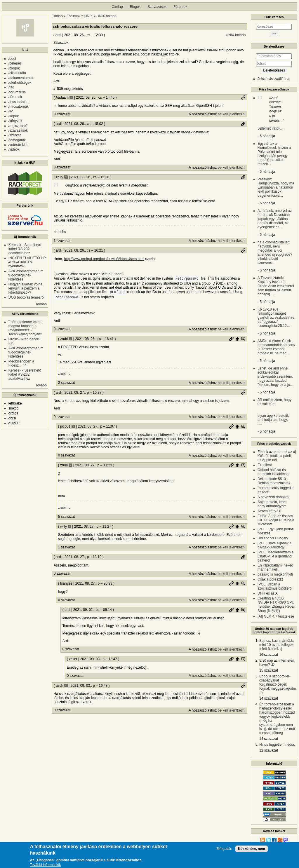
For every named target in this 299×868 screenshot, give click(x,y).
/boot (12, 59)
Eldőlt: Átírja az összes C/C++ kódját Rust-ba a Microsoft (276, 520)
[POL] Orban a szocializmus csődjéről (275, 586)
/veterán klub (19, 145)
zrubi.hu (60, 232)
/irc (11, 111)
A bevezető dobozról (273, 497)
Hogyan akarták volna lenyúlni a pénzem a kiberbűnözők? (25, 288)
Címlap (117, 7)
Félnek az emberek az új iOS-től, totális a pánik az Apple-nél (277, 456)
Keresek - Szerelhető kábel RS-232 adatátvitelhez (25, 249)
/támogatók (17, 140)
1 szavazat (62, 241)
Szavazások (157, 7)
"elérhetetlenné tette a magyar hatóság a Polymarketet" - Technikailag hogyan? (26, 328)
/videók (14, 149)
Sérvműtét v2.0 (269, 511)
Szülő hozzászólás (237, 339)
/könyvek (15, 121)
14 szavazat (269, 698)
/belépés (15, 63)
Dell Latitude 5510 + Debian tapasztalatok (274, 481)
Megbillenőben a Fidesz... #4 (21, 363)
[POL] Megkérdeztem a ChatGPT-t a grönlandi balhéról (275, 556)
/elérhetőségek (20, 83)
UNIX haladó (107, 16)
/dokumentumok (21, 78)
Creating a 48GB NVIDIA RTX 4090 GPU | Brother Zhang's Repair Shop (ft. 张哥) (277, 605)
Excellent (265, 465)
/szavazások (18, 130)
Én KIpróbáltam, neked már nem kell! (275, 567)
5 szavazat (66, 517)
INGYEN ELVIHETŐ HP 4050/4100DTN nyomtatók (27, 262)
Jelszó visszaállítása (273, 79)
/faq (11, 87)
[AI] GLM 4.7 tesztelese (276, 616)
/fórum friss (17, 92)
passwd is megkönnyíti (275, 574)
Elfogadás (224, 849)
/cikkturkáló (17, 73)
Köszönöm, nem (252, 849)
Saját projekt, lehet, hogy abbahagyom (273, 504)
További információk (45, 866)
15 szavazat (269, 670)
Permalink (243, 97)
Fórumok (180, 7)
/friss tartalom (19, 102)
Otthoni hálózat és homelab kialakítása (273, 472)
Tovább (41, 304)
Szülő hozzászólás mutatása (243, 339)
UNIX (89, 16)
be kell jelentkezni (232, 114)
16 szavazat (269, 655)
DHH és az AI (268, 593)
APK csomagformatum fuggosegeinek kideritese (26, 275)
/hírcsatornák (19, 107)
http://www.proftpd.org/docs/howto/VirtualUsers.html (104, 259)
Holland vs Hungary (273, 538)
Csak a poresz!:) (270, 579)
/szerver (15, 135)
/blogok (14, 68)
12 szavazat (269, 750)
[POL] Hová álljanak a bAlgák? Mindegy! (274, 545)
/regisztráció (18, 126)
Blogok (135, 7)
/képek (14, 116)
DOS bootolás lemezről (26, 297)
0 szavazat (62, 114)
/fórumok (15, 97)
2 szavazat (66, 383)
